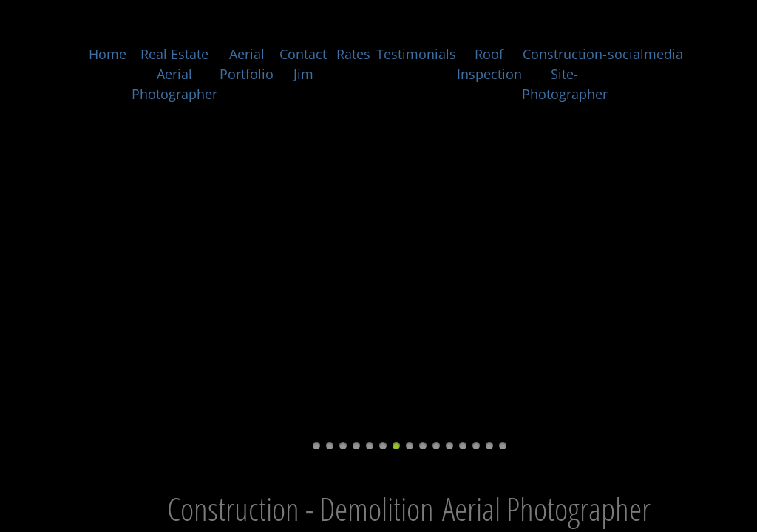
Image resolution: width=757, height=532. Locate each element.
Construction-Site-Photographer (565, 74)
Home (108, 54)
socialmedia (645, 54)
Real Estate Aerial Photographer (174, 74)
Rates (353, 54)
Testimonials (416, 54)
